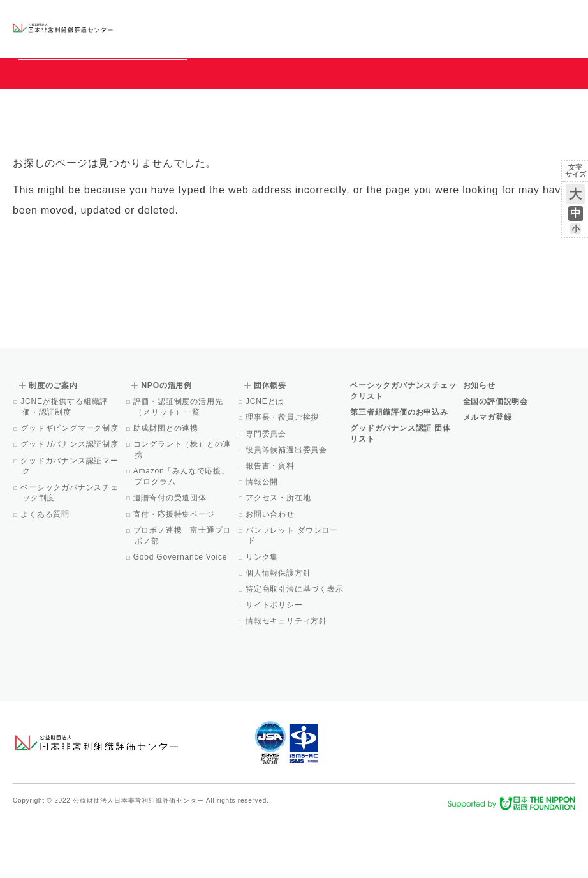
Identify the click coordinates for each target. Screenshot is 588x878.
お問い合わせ (524, 17)
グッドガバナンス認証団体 (158, 28)
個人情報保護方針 (279, 631)
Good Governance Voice (181, 615)
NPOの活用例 (368, 28)
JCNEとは (266, 459)
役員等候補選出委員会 (287, 508)
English (563, 17)
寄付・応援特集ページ (174, 572)
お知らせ (445, 17)
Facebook (427, 38)
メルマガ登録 (488, 475)
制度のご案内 (312, 28)
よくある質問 (46, 572)
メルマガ (459, 38)
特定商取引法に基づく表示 (296, 647)
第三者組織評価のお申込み (399, 470)
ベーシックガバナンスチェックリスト (239, 28)
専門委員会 (267, 492)
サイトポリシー (275, 663)
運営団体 (481, 17)
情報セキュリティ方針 (287, 679)
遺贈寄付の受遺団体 (170, 556)
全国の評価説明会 (496, 459)
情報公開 (263, 540)
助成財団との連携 (166, 486)
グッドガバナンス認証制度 (70, 502)
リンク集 (263, 615)
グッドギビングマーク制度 (70, 486)
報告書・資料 (271, 524)
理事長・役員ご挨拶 (283, 475)
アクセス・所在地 (279, 556)
